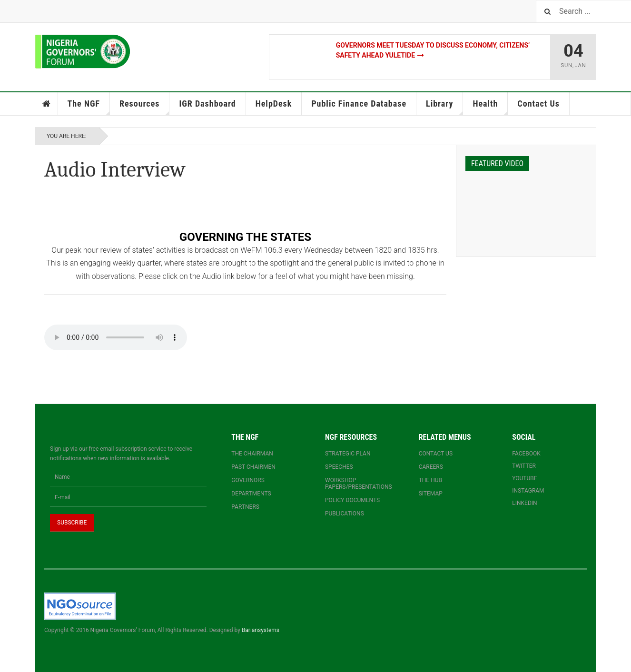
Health (490, 107)
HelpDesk (274, 104)
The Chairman (252, 454)
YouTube (524, 478)
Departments (251, 494)
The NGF (89, 107)
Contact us (436, 454)
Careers (431, 467)
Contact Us (538, 104)
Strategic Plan (348, 454)
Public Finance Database (359, 104)
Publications (345, 514)
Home (47, 104)
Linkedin (524, 503)
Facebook (526, 454)
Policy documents (352, 500)
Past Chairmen (253, 467)
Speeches (339, 467)
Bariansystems (261, 630)
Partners (245, 507)
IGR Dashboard (207, 104)
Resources (144, 107)
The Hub (430, 480)
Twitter (524, 466)
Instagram (528, 491)
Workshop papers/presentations (359, 484)
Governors (248, 480)
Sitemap (431, 494)
